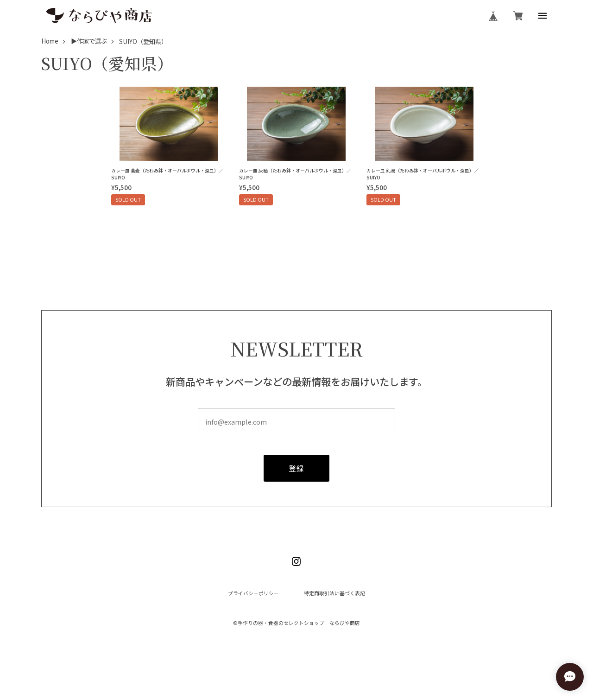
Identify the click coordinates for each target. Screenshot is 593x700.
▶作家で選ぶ (89, 41)
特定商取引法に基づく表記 (334, 594)
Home (50, 41)
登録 (297, 468)
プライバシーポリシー (253, 594)
